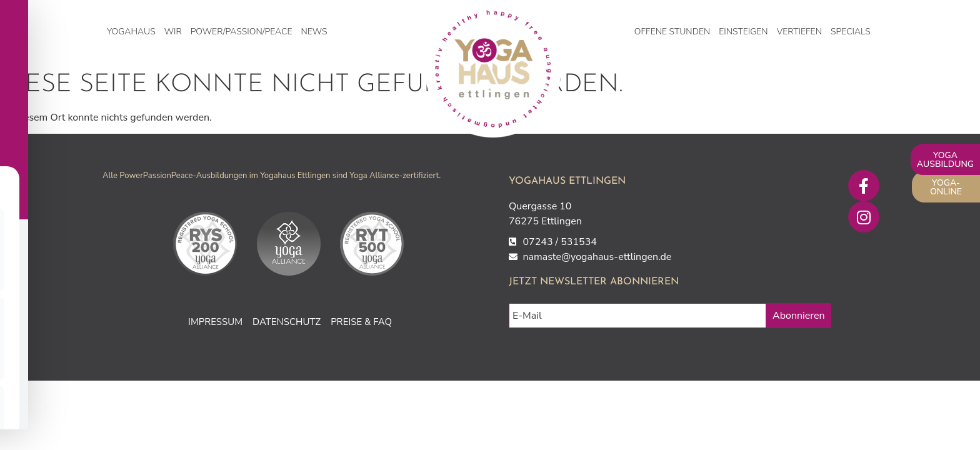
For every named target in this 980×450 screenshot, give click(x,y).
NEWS (314, 32)
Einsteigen (743, 32)
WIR (173, 32)
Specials (851, 32)
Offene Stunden (672, 32)
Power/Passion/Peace (242, 32)
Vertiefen (799, 32)
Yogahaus (131, 32)
